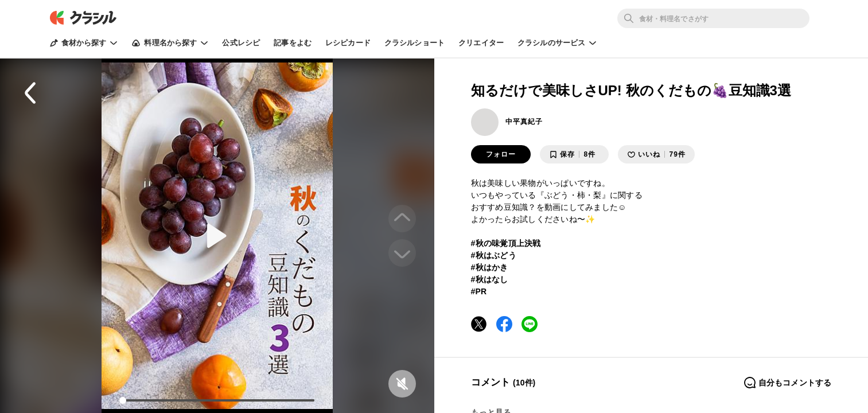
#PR (479, 291)
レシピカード (348, 43)
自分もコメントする (787, 383)
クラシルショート (414, 43)
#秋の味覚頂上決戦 (506, 243)
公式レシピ (241, 43)
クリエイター (481, 43)
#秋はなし (490, 279)
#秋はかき (490, 267)
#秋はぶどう (494, 255)
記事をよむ (293, 43)
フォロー (501, 154)
